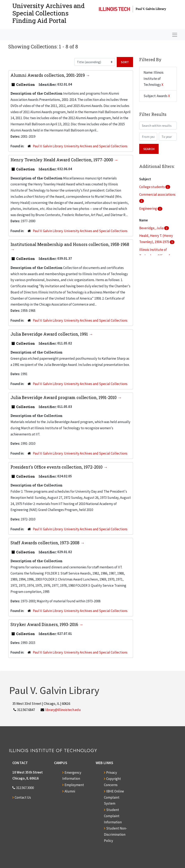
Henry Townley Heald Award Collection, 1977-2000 (62, 160)
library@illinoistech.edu (63, 710)
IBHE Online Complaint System (114, 797)
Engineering (148, 208)
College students (152, 187)
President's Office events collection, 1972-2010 (57, 467)
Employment (74, 785)
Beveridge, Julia (152, 228)
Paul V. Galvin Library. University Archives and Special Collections (80, 146)
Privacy (112, 773)
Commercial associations (157, 194)
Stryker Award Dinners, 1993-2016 (45, 624)
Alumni (70, 791)
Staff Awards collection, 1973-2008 (45, 543)
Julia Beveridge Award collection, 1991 (50, 334)
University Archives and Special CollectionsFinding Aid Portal (49, 13)
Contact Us (23, 797)
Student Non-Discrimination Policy (115, 834)
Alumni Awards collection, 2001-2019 (48, 75)
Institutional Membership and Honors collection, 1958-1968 (70, 244)
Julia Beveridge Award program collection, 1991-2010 (64, 397)
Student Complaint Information (113, 816)
